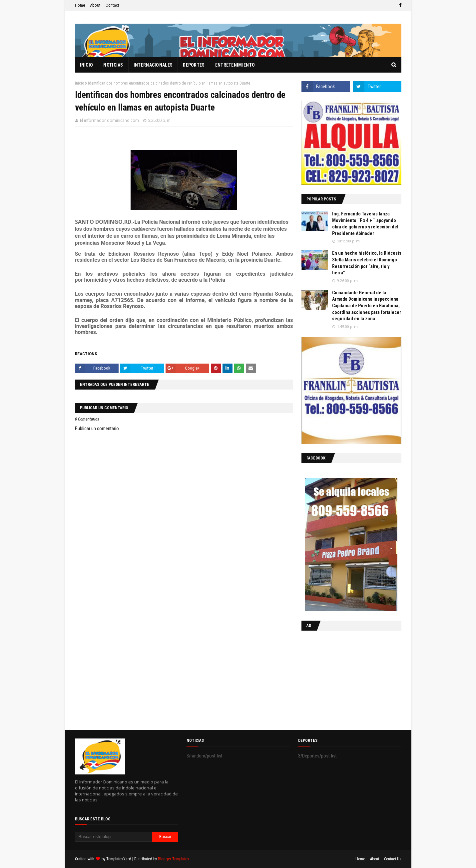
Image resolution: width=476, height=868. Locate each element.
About (95, 5)
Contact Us (393, 859)
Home (80, 5)
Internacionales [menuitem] (153, 65)
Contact (112, 5)
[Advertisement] (343, 679)
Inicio (79, 83)
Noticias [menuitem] (113, 65)
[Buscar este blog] (114, 837)
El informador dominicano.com (109, 120)
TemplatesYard (119, 859)
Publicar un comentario (97, 429)
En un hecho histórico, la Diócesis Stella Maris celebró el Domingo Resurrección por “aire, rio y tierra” (367, 263)
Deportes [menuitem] (194, 65)
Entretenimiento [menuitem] (235, 65)
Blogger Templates (174, 859)
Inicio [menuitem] (87, 65)
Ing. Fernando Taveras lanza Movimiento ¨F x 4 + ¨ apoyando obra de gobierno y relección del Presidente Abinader (365, 224)
